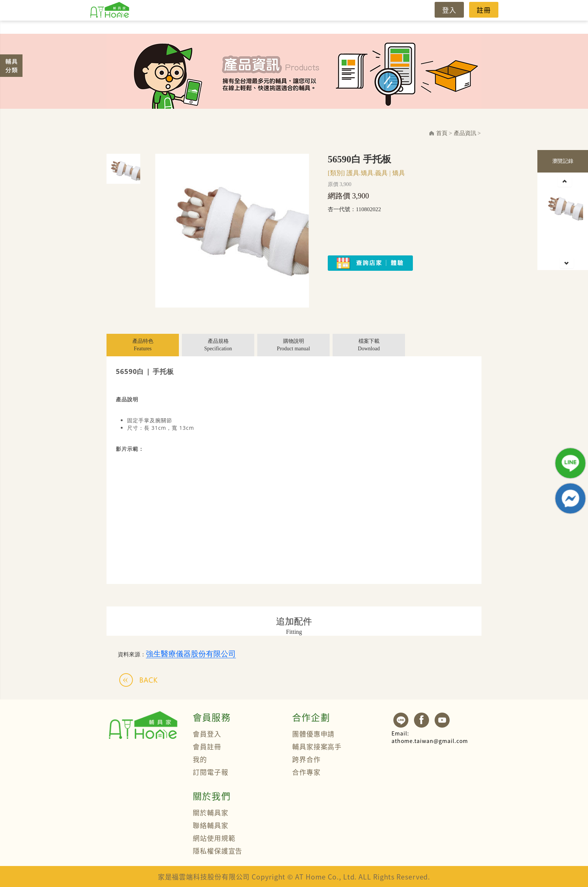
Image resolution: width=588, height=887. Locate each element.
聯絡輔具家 (211, 825)
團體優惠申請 (313, 734)
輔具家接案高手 (317, 746)
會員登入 (207, 734)
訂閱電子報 (211, 772)
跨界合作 (306, 759)
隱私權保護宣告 (217, 851)
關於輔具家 (211, 812)
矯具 (399, 173)
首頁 (442, 133)
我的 (200, 759)
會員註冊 (207, 746)
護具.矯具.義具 (367, 173)
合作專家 (306, 772)
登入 (449, 10)
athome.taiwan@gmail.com (430, 737)
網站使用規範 (214, 838)
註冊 (484, 10)
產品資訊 (465, 133)
